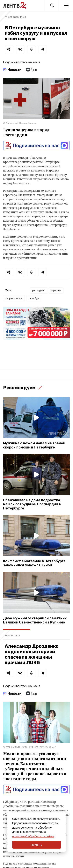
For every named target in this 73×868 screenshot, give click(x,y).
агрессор (56, 291)
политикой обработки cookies (33, 836)
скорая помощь (14, 298)
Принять (36, 845)
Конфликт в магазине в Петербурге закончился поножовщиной (34, 563)
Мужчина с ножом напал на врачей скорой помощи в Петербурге (34, 445)
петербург (34, 298)
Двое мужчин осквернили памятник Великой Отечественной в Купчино (35, 620)
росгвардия (38, 291)
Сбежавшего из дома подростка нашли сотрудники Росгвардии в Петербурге (32, 504)
